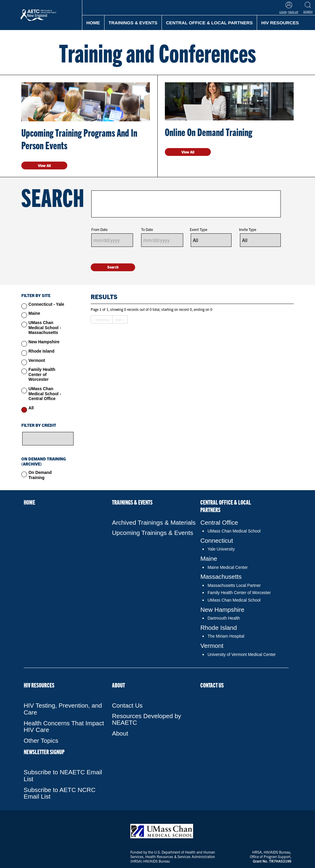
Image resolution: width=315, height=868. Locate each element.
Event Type (198, 229)
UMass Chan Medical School (234, 531)
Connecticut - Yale (46, 304)
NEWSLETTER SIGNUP (44, 752)
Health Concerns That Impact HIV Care (64, 727)
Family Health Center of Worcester (42, 375)
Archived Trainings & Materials (154, 522)
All (31, 408)
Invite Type (248, 229)
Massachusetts (221, 577)
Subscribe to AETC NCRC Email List (60, 793)
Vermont (37, 361)
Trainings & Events (133, 23)
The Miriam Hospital (226, 636)
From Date (99, 229)
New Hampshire (44, 342)
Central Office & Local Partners (209, 23)
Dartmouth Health (224, 618)
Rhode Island (41, 351)
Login (283, 12)
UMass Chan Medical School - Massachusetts (45, 328)
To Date (147, 229)
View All (44, 165)
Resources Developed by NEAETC (147, 719)
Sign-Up (293, 12)
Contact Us (127, 705)
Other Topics (41, 741)
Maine (34, 313)
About (118, 685)
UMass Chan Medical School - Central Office (45, 394)
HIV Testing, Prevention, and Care (63, 709)
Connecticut (217, 540)
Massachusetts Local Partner (234, 586)
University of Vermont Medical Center (242, 655)
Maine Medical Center (228, 568)
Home (93, 23)
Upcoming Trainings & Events (153, 533)
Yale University (221, 549)
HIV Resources (39, 685)
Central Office (219, 522)
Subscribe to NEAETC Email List (63, 775)
